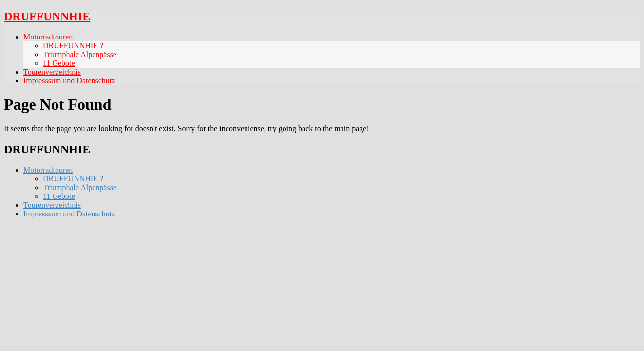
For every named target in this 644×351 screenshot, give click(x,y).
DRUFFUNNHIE (47, 16)
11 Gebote (59, 63)
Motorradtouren (48, 37)
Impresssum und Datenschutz (69, 81)
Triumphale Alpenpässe (80, 54)
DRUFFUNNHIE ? (73, 46)
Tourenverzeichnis (52, 72)
